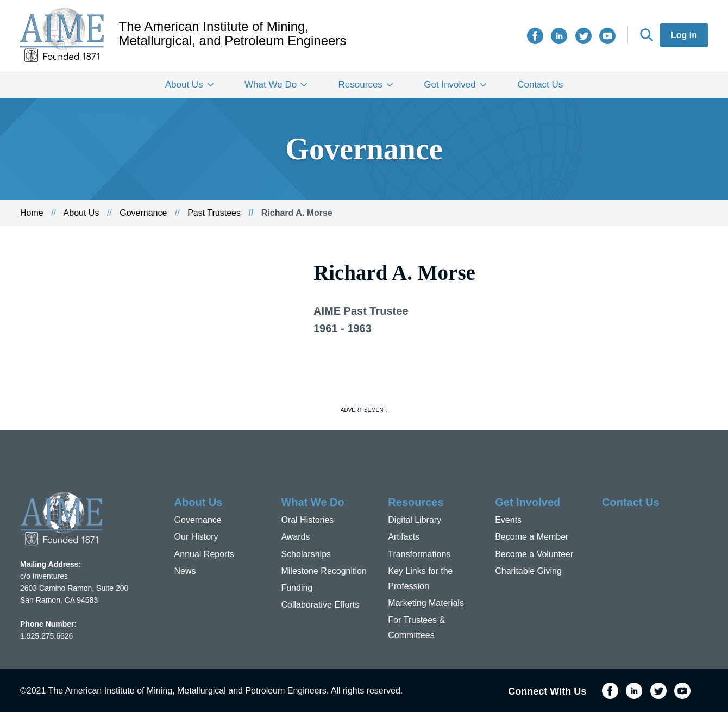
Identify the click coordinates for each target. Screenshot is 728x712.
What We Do (271, 85)
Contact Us (540, 85)
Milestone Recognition (324, 571)
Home (32, 213)
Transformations (419, 554)
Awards (295, 537)
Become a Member (532, 537)
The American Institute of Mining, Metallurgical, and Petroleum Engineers (233, 34)
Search (647, 35)
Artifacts (404, 537)
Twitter (583, 36)
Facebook (535, 36)
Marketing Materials (426, 603)
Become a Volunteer (534, 554)
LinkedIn (559, 36)
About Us (184, 85)
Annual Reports (204, 554)
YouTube (607, 36)
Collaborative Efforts (320, 605)
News (185, 571)
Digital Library (415, 520)
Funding (297, 588)
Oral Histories (307, 520)
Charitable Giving (528, 571)
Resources (360, 85)
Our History (196, 537)
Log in (684, 35)
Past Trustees (214, 213)
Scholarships (306, 554)
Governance (143, 213)
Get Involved (450, 85)
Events (508, 520)
